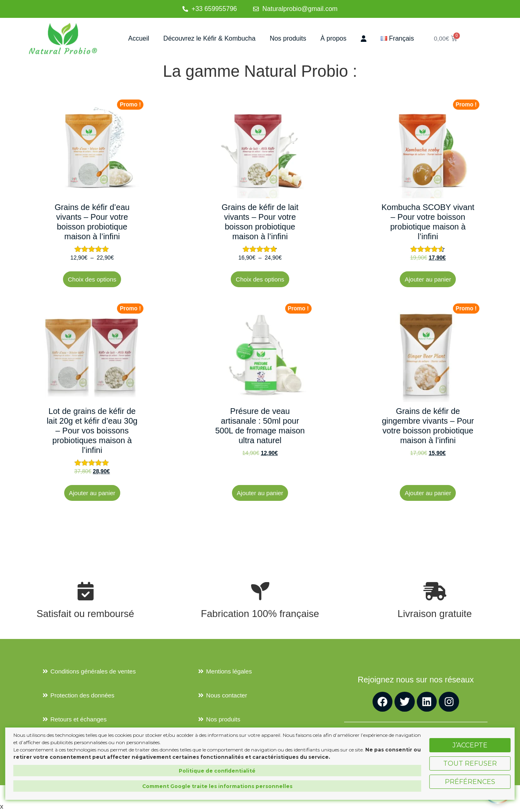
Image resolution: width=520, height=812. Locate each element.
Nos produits (288, 38)
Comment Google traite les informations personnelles (217, 786)
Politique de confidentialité (217, 771)
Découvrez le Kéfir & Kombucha (209, 38)
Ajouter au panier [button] (428, 279)
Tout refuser (470, 763)
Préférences (470, 782)
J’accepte (470, 745)
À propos (334, 38)
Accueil (139, 38)
